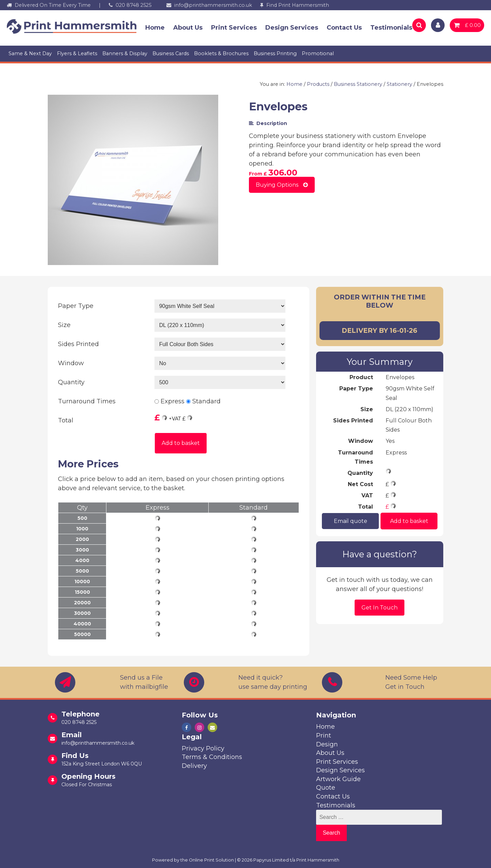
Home (155, 28)
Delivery (194, 766)
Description (268, 123)
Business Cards (171, 53)
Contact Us (344, 28)
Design (327, 744)
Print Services (234, 28)
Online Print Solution (211, 860)
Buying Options (282, 185)
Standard (206, 401)
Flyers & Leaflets (77, 53)
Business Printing (275, 53)
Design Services (292, 28)
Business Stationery (358, 84)
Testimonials (391, 28)
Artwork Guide (338, 779)
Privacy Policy (203, 748)
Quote (326, 788)
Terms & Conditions (212, 757)
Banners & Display (125, 53)
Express (173, 401)
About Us (188, 28)
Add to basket (181, 443)
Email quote (350, 521)
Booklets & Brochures (221, 53)
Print (324, 735)
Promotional (318, 53)
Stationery (399, 84)
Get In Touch (380, 608)
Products (318, 84)
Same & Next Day (30, 53)
